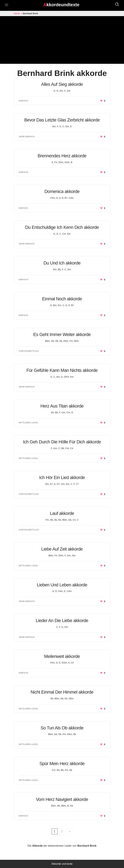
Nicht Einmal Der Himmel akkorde (62, 692)
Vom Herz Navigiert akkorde (62, 799)
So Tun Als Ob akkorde (62, 728)
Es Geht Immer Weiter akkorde (62, 335)
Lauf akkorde (62, 513)
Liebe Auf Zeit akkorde (62, 549)
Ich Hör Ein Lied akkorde (62, 478)
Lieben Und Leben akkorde (62, 585)
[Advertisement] (62, 41)
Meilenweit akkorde (62, 656)
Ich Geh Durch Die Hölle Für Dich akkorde (62, 442)
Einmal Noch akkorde (62, 299)
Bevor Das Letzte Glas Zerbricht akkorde (62, 120)
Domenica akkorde (62, 192)
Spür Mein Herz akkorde (62, 764)
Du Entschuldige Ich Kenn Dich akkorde (62, 227)
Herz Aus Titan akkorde (62, 406)
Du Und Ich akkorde (62, 263)
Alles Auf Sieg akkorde (62, 84)
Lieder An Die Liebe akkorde (62, 621)
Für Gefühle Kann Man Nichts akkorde (62, 370)
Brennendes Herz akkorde (62, 156)
